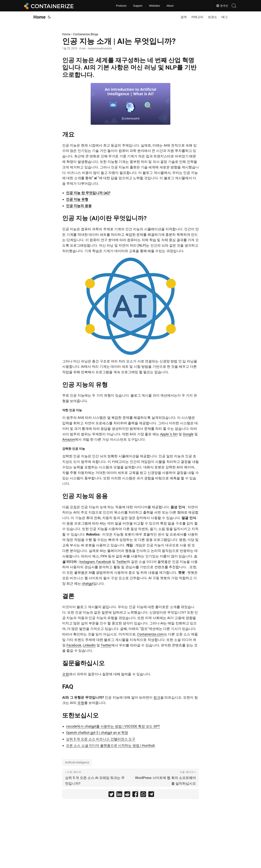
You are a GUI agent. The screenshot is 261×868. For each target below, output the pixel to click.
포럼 (66, 674)
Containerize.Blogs (86, 34)
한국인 (222, 6)
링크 (157, 697)
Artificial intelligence (77, 762)
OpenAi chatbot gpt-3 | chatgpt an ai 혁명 (97, 733)
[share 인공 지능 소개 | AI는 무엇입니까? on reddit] (127, 795)
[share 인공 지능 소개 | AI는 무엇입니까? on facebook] (135, 795)
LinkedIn (89, 645)
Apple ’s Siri (169, 434)
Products (121, 6)
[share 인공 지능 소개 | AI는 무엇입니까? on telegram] (151, 795)
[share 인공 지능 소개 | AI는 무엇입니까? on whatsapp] (143, 795)
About (170, 6)
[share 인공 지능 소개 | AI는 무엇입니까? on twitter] (111, 795)
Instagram (87, 562)
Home (39, 17)
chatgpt (88, 584)
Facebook (104, 562)
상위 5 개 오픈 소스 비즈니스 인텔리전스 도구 (101, 739)
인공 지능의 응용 (79, 206)
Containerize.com (151, 634)
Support (138, 6)
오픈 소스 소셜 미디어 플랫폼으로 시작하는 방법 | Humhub (110, 745)
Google (188, 434)
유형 (81, 703)
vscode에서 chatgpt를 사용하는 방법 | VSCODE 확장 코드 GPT (113, 726)
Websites (154, 6)
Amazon (68, 439)
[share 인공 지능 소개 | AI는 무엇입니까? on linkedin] (119, 795)
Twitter (122, 562)
